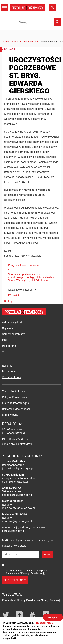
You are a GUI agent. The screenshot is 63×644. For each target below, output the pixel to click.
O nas (5, 351)
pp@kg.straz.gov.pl (22, 444)
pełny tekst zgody (15, 580)
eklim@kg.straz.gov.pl (15, 482)
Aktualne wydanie (13, 322)
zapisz (48, 555)
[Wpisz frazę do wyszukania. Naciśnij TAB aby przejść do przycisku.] (39, 22)
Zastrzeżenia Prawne (14, 391)
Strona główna (11, 42)
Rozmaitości (29, 42)
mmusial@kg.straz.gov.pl (17, 521)
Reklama (7, 366)
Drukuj (8, 301)
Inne (5, 340)
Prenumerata (10, 371)
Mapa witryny (10, 415)
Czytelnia (7, 328)
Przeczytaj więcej (44, 623)
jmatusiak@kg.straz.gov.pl (18, 468)
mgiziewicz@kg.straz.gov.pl (18, 508)
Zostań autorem (12, 377)
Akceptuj (53, 617)
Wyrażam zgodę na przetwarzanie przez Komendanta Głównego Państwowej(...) (26, 572)
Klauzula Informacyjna (15, 403)
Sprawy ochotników (14, 334)
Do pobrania (9, 346)
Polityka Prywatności (14, 397)
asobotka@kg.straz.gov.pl (17, 495)
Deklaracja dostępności (16, 409)
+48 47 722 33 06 (17, 439)
